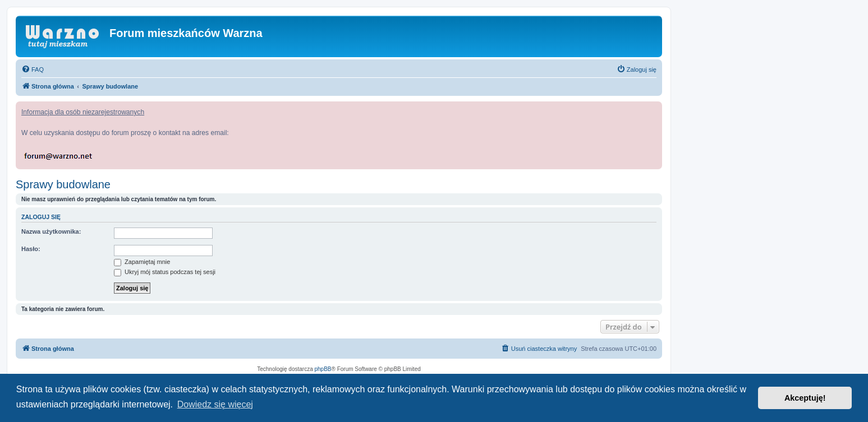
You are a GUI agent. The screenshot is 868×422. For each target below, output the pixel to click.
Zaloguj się (41, 217)
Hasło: (31, 249)
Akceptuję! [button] (805, 398)
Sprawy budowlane (63, 184)
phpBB (323, 369)
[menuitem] (33, 69)
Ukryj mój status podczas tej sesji (165, 272)
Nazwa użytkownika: (51, 231)
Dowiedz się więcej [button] (215, 404)
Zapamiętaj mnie (142, 262)
